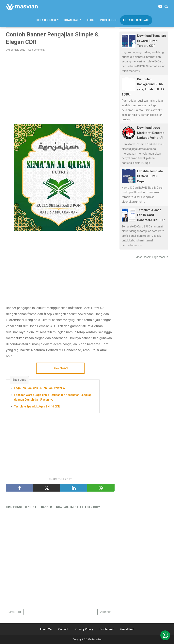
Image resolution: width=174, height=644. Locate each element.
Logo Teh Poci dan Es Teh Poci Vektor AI (40, 388)
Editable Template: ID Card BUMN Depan (150, 176)
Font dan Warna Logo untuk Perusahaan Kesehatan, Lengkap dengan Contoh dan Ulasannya (53, 398)
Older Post (106, 612)
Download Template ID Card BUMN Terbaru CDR (151, 41)
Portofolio (108, 20)
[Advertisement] (60, 83)
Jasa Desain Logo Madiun (152, 257)
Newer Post (15, 612)
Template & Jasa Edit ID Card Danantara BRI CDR (151, 215)
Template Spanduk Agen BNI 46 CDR (37, 407)
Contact (63, 629)
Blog (90, 20)
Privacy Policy (84, 629)
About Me (46, 629)
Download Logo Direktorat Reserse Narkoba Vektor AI (151, 133)
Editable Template (136, 20)
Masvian (97, 640)
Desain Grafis (46, 20)
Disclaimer (107, 629)
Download (72, 20)
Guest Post (127, 629)
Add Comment (36, 50)
